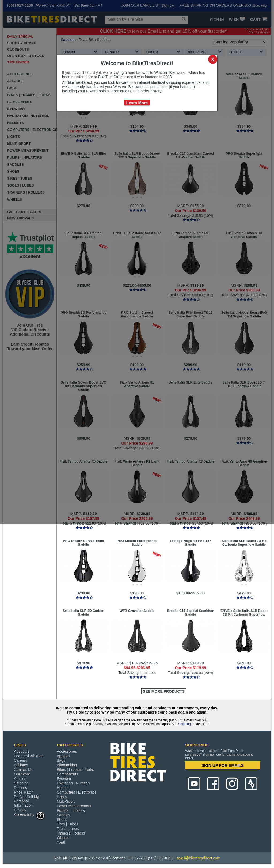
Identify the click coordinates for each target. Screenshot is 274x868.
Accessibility (29, 814)
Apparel (63, 756)
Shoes (62, 820)
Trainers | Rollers (71, 833)
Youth (61, 842)
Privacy (20, 810)
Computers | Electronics (77, 792)
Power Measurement (74, 806)
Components (67, 774)
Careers (21, 760)
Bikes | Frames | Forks (75, 770)
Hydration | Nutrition (73, 783)
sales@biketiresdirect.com (198, 858)
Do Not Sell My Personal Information (26, 801)
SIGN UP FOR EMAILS (223, 765)
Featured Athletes (29, 756)
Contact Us (23, 770)
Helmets (64, 788)
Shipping (184, 724)
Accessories (67, 751)
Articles (20, 779)
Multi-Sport (66, 801)
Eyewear (64, 779)
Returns (20, 788)
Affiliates (21, 765)
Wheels (63, 838)
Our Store (22, 774)
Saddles (64, 815)
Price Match (24, 792)
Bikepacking (67, 765)
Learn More (137, 103)
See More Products (164, 691)
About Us (22, 751)
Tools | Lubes (68, 829)
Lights (62, 797)
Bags (61, 760)
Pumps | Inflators (71, 810)
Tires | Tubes (67, 824)
